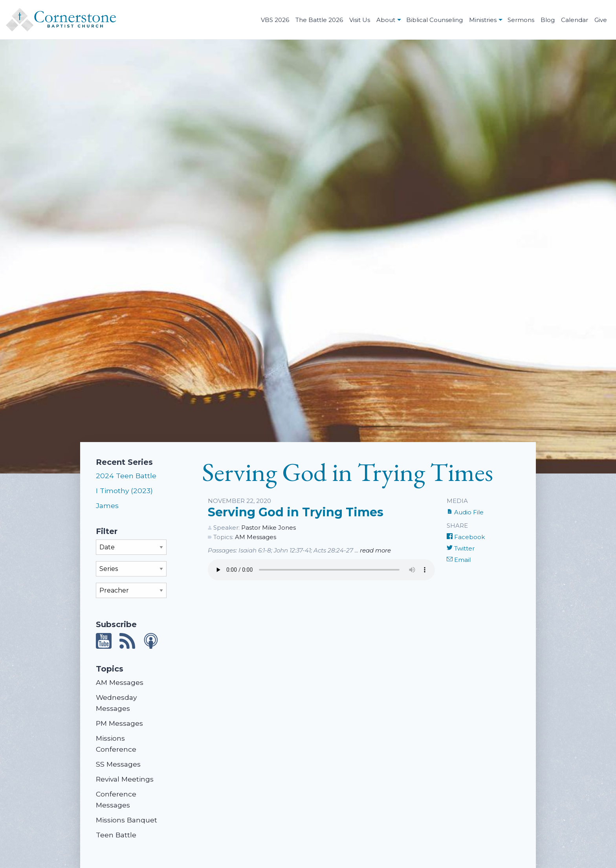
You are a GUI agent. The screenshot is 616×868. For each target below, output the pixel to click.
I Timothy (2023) (124, 491)
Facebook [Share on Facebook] (466, 537)
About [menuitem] (386, 20)
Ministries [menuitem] (483, 20)
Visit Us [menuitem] (360, 20)
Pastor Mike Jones (269, 528)
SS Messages (118, 764)
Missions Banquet (126, 820)
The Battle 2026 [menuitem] (319, 20)
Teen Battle (116, 835)
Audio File (465, 512)
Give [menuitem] (601, 20)
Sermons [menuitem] (521, 20)
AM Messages (120, 682)
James (107, 506)
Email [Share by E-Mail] (459, 560)
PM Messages (119, 723)
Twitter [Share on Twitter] (461, 548)
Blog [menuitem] (548, 20)
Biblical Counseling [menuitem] (434, 20)
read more (375, 550)
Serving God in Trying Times (296, 512)
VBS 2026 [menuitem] (275, 20)
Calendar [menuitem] (575, 20)
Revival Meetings (125, 779)
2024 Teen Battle (126, 476)
